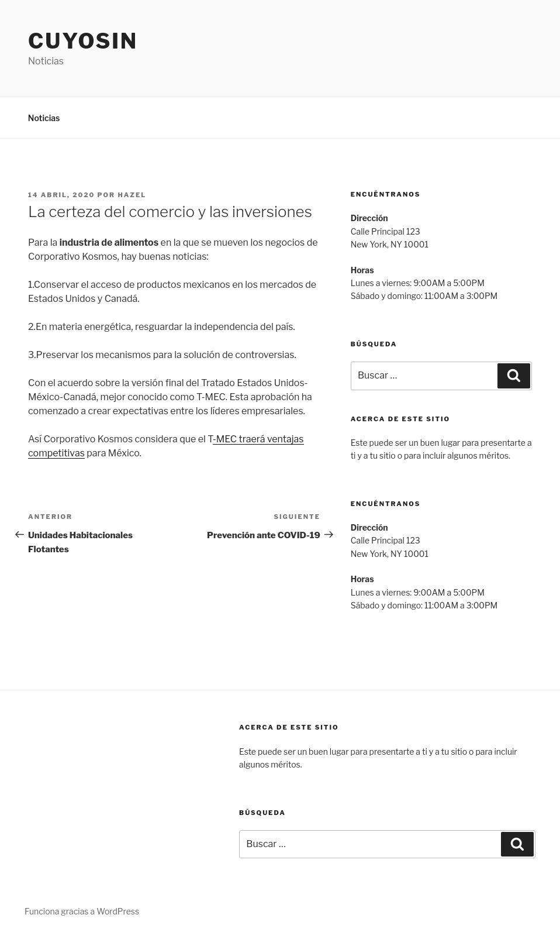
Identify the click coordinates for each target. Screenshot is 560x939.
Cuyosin (83, 41)
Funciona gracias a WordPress (82, 911)
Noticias (44, 118)
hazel (132, 195)
